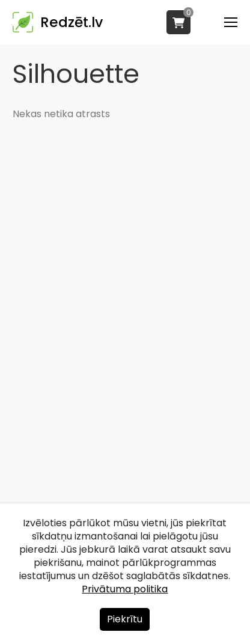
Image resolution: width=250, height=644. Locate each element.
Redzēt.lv (72, 22)
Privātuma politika (125, 589)
